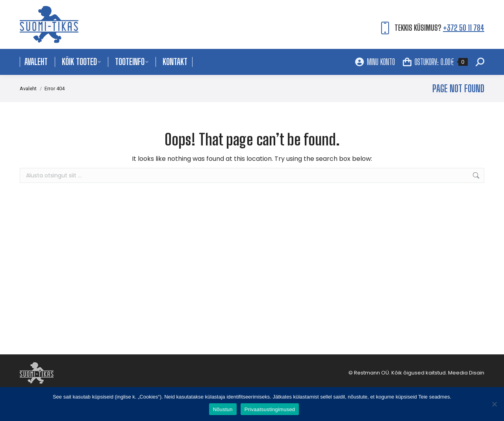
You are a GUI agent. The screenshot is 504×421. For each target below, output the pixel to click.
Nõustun (223, 409)
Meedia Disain (466, 373)
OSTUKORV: (435, 62)
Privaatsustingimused (270, 409)
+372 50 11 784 (464, 28)
